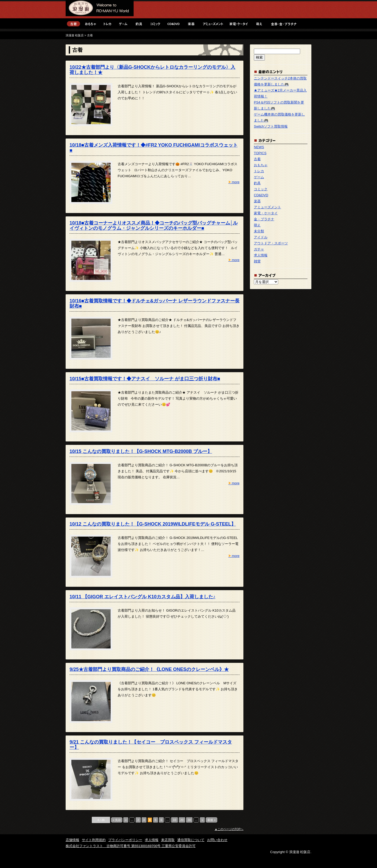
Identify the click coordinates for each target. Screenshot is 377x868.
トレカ (107, 24)
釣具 (139, 24)
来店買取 (168, 840)
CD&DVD (173, 24)
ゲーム (123, 24)
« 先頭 (117, 820)
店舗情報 (72, 840)
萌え (259, 24)
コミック (155, 24)
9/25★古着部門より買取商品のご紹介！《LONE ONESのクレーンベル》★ (149, 669)
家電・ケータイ (239, 24)
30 (189, 820)
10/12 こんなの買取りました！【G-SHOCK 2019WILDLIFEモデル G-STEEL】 (153, 524)
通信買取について (191, 840)
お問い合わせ (217, 840)
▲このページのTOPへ (229, 829)
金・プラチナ (283, 24)
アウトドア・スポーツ (271, 243)
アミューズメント (213, 24)
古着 (73, 24)
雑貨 (257, 261)
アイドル (261, 237)
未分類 (259, 231)
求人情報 (261, 255)
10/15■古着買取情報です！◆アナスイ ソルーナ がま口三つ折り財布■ (145, 379)
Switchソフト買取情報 (271, 126)
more (234, 182)
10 (174, 820)
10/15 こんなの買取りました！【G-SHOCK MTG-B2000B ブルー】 (141, 451)
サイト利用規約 (94, 840)
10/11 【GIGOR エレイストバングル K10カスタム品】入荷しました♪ (142, 597)
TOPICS (260, 153)
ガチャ (259, 249)
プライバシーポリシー (125, 840)
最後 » (211, 820)
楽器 (191, 24)
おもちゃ (90, 24)
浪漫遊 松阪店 (100, 9)
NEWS (259, 147)
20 (182, 820)
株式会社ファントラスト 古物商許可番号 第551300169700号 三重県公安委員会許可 (131, 846)
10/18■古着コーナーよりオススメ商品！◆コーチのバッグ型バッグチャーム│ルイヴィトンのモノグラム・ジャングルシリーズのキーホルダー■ (154, 226)
